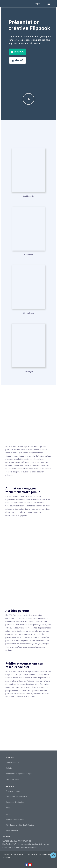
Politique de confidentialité (16, 797)
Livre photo (28, 313)
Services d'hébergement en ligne (19, 774)
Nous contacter (12, 831)
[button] (49, 4)
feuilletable (28, 196)
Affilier (9, 808)
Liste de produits (13, 762)
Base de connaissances (15, 819)
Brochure (29, 255)
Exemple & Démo (13, 779)
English (38, 4)
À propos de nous (13, 791)
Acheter (9, 768)
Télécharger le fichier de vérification (20, 825)
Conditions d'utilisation (15, 802)
